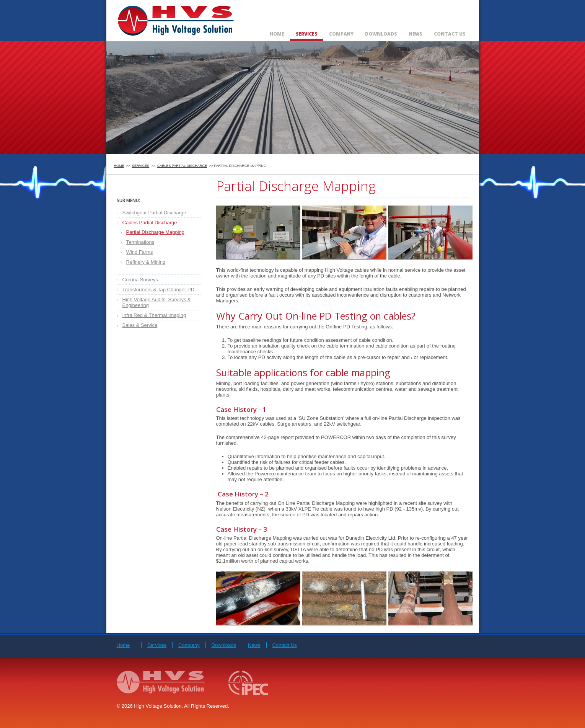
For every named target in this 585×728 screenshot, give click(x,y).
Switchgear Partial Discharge (154, 213)
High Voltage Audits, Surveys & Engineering (157, 302)
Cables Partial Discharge (182, 166)
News (416, 34)
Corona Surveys (140, 280)
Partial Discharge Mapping (155, 232)
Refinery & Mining (146, 262)
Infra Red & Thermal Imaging (154, 315)
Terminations (140, 242)
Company (341, 34)
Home (277, 34)
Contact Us (450, 34)
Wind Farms (140, 252)
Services (307, 34)
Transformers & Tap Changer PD (159, 290)
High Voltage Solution (176, 20)
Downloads (381, 34)
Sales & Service (140, 325)
